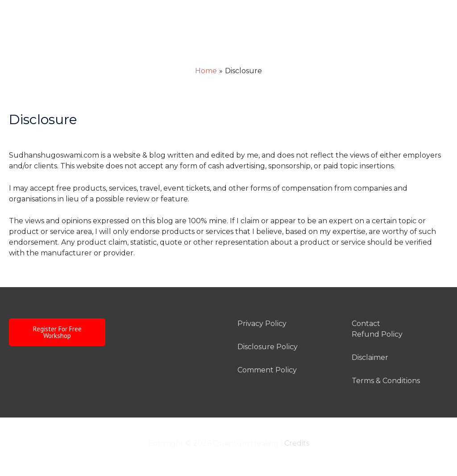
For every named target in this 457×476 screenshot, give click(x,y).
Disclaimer (370, 357)
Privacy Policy (262, 324)
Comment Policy (267, 370)
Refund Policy (377, 334)
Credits (297, 443)
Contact (366, 324)
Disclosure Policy (268, 347)
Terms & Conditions (386, 381)
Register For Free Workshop (57, 332)
